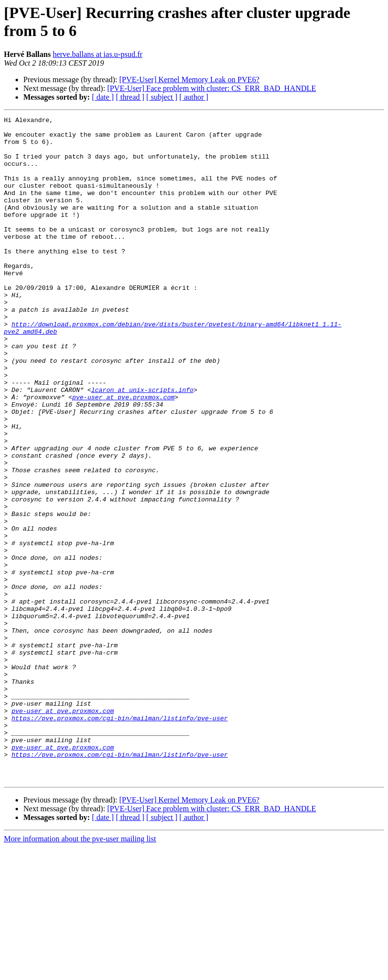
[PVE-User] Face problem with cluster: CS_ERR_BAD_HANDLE (212, 88)
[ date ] (103, 97)
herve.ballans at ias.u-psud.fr (97, 54)
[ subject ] (162, 97)
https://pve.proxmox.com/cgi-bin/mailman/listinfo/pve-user (120, 839)
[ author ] (194, 97)
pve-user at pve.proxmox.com (123, 454)
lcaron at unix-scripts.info (142, 445)
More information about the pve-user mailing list (80, 971)
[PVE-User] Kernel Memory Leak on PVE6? (189, 80)
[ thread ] (130, 97)
